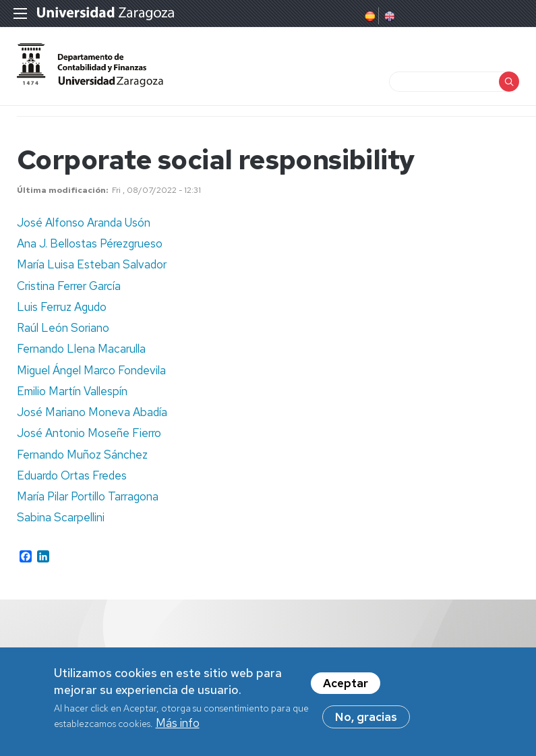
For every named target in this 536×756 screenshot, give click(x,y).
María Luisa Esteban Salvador (92, 264)
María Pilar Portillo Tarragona (88, 496)
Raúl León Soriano (63, 328)
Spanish (369, 16)
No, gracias (366, 720)
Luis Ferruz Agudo (62, 307)
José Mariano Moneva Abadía (92, 412)
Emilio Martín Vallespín (72, 391)
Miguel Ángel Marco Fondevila (91, 370)
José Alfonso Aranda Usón (84, 223)
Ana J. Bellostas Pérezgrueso (90, 243)
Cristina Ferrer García (69, 286)
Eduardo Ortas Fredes (72, 475)
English (388, 16)
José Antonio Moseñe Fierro (89, 433)
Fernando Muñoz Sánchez (82, 455)
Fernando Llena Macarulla (81, 349)
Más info (178, 726)
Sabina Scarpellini (61, 517)
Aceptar (346, 687)
